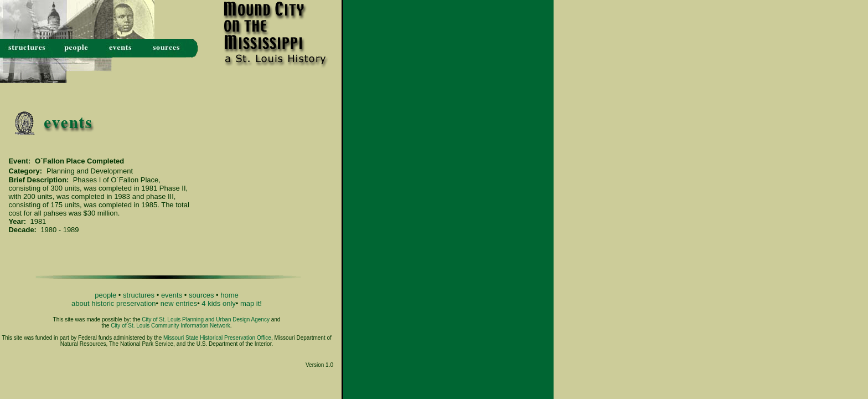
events (172, 295)
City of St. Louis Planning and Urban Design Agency (206, 319)
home (229, 295)
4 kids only (218, 303)
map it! (251, 303)
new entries (179, 303)
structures (139, 295)
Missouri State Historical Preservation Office (217, 338)
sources (201, 295)
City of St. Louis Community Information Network (170, 326)
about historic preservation (113, 303)
